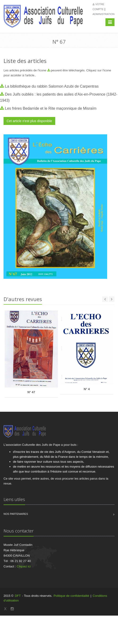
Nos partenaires (16, 514)
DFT (18, 596)
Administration (103, 14)
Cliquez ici (24, 566)
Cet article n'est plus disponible (29, 121)
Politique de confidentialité (71, 596)
